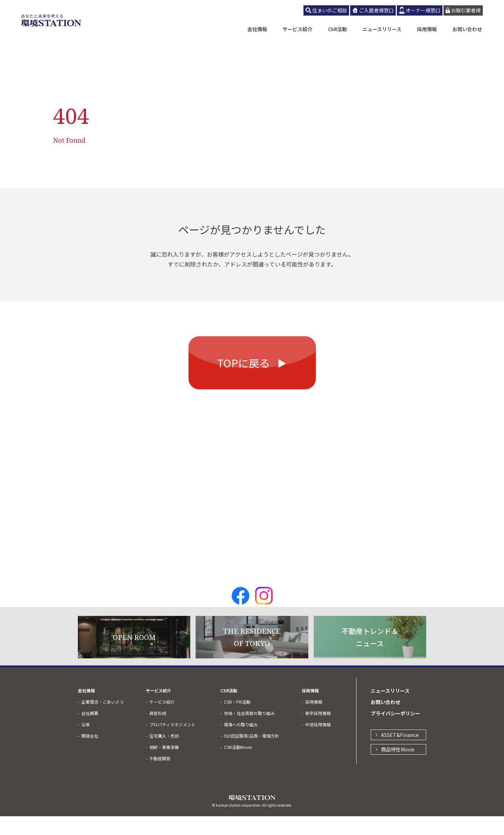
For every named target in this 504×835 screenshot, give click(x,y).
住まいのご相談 (330, 10)
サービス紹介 (297, 29)
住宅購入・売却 (164, 754)
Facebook (241, 614)
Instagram (264, 614)
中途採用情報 (318, 743)
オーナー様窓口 (423, 10)
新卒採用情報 (318, 732)
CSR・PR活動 (237, 720)
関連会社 (90, 754)
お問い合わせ (467, 29)
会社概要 (90, 732)
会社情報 (257, 29)
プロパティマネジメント (172, 743)
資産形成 (158, 732)
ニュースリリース (382, 29)
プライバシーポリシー (395, 732)
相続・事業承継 (164, 766)
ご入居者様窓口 (376, 10)
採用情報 (427, 29)
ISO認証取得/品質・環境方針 (251, 754)
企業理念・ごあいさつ (103, 720)
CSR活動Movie (238, 766)
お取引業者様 (466, 10)
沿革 (86, 743)
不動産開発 (160, 777)
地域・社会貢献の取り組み (249, 732)
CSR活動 (337, 29)
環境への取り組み (241, 743)
